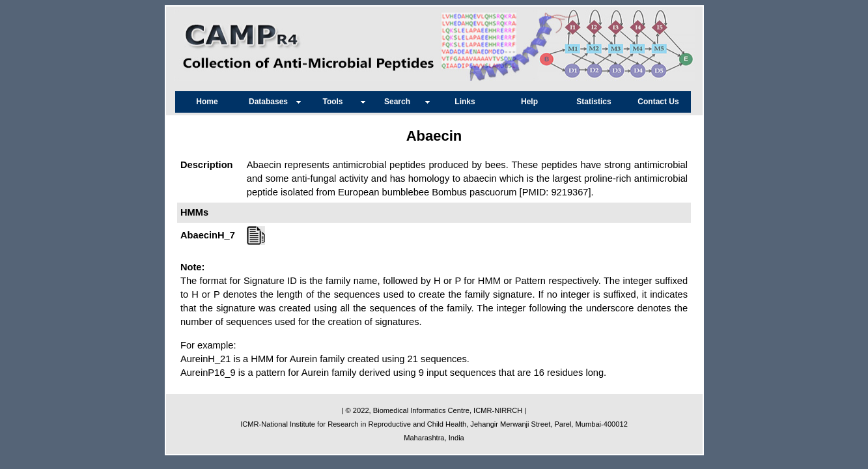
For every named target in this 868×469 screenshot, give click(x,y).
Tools (336, 102)
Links (465, 102)
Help (529, 102)
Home (207, 102)
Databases (272, 102)
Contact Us (658, 102)
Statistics (594, 102)
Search (400, 102)
